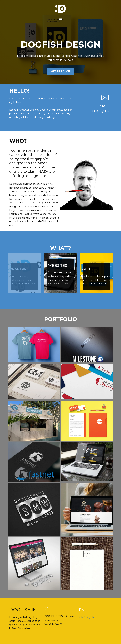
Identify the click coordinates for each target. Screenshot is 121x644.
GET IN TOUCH (61, 71)
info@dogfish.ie (88, 617)
